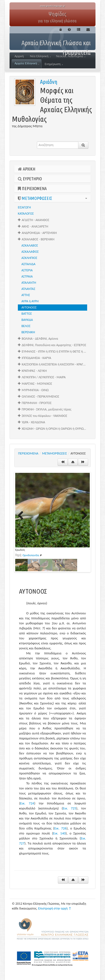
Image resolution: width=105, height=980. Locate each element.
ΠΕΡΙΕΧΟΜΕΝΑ (32, 188)
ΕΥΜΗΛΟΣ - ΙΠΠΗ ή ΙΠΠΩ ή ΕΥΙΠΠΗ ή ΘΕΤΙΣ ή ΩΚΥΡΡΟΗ (54, 351)
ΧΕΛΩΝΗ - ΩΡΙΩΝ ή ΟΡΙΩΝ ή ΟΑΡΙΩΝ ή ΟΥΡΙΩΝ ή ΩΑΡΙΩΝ (54, 429)
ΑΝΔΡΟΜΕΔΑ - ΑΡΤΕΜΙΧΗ (37, 233)
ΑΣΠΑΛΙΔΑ (28, 264)
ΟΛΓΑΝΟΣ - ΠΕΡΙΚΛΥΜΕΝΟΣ (39, 397)
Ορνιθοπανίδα (31, 555)
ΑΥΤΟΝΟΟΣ (29, 307)
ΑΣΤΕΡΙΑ (27, 270)
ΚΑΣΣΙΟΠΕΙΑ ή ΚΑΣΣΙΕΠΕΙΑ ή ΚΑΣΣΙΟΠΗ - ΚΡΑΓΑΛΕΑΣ (54, 364)
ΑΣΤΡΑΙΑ (27, 276)
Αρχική (19, 56)
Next (83, 516)
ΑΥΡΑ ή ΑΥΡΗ (30, 301)
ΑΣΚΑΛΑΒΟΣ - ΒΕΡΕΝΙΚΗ (36, 239)
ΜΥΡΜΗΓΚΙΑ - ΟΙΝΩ (33, 390)
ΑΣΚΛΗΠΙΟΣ (29, 258)
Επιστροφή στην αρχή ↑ (55, 908)
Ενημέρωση (54, 64)
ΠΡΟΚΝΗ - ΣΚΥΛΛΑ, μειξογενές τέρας (45, 409)
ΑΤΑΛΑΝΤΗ (29, 283)
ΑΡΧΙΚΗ (27, 169)
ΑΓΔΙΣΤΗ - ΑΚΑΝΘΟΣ (34, 220)
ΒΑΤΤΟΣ (27, 314)
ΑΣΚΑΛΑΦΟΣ (30, 252)
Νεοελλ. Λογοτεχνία (71, 56)
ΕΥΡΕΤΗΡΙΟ (30, 179)
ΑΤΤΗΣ (26, 295)
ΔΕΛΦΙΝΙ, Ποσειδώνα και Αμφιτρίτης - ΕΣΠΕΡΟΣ (52, 345)
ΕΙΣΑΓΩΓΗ (24, 207)
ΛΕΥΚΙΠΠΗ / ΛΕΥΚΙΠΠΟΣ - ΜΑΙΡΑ (42, 377)
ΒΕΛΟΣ (26, 326)
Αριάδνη (49, 82)
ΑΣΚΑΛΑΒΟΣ (30, 245)
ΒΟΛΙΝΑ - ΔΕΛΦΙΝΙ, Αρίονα (38, 339)
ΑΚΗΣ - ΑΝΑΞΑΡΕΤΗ (33, 226)
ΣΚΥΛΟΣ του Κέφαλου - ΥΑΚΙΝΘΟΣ (42, 416)
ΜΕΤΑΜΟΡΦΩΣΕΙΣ (52, 198)
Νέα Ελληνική (40, 56)
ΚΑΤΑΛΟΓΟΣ (26, 214)
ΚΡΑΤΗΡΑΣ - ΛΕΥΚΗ (32, 371)
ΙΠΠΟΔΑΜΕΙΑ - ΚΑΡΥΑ (35, 358)
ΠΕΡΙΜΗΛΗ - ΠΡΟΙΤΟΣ (35, 403)
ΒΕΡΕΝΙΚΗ (28, 332)
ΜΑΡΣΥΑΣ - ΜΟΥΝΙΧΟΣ (35, 384)
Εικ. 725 (69, 808)
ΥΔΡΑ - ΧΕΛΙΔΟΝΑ (31, 422)
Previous (22, 516)
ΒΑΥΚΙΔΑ (27, 320)
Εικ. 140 (59, 833)
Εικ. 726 (60, 828)
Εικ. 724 (27, 803)
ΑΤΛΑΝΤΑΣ (28, 289)
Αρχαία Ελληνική (27, 63)
